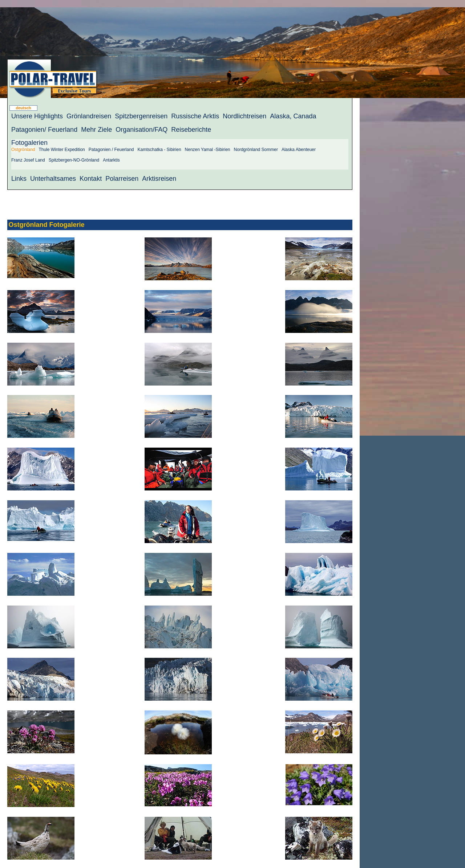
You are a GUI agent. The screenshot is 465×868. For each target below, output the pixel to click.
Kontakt (91, 179)
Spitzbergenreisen (141, 116)
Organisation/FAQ (141, 130)
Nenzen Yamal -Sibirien (208, 150)
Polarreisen (122, 179)
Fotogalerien (29, 143)
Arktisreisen (159, 179)
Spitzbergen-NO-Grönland (74, 160)
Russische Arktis (195, 116)
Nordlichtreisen (244, 116)
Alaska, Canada (293, 116)
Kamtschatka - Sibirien (159, 150)
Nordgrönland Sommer (256, 150)
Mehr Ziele (96, 130)
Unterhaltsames (53, 179)
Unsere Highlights (37, 116)
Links (19, 179)
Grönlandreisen (89, 116)
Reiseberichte (191, 130)
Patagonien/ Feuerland (44, 130)
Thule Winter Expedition (62, 150)
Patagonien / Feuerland (111, 150)
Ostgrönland (23, 150)
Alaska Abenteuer (299, 150)
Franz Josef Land (28, 160)
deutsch (23, 108)
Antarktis (111, 160)
